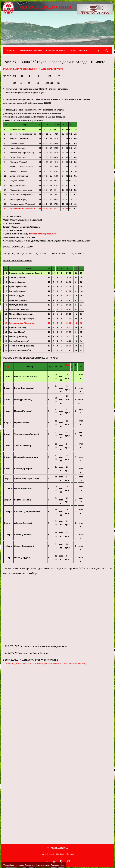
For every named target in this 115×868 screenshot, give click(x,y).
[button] (57, 610)
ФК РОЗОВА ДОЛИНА (46, 7)
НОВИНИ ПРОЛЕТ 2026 (31, 50)
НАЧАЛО (11, 50)
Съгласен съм (57, 865)
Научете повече (43, 865)
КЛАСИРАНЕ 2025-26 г (57, 50)
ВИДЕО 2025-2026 (79, 50)
